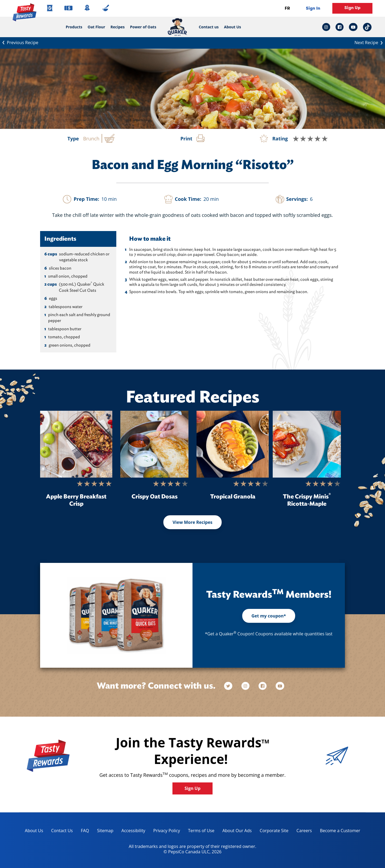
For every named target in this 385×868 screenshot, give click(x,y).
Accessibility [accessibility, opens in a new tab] (131, 831)
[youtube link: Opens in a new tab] (353, 27)
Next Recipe (370, 42)
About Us (233, 27)
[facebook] (263, 686)
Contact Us (62, 831)
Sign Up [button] (352, 8)
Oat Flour (97, 27)
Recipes (118, 27)
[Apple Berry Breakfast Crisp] (76, 444)
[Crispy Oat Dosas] (154, 444)
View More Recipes (192, 522)
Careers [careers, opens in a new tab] (302, 831)
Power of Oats (143, 27)
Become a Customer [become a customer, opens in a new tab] (338, 831)
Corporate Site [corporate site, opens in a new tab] (272, 831)
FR (287, 8)
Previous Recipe (19, 42)
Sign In (313, 8)
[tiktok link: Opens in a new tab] (367, 27)
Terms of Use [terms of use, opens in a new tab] (199, 831)
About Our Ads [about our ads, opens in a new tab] (235, 831)
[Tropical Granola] (233, 444)
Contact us (207, 27)
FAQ (85, 831)
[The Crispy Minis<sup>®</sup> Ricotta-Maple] (307, 444)
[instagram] (246, 686)
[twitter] (231, 686)
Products (74, 27)
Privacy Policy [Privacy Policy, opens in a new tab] (165, 831)
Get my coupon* (269, 616)
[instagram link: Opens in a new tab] (328, 27)
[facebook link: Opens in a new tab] (340, 27)
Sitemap (105, 831)
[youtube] (280, 686)
